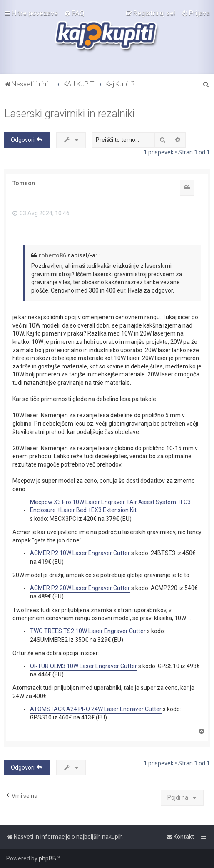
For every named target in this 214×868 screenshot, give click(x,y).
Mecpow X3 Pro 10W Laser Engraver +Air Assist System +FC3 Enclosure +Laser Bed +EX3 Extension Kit (110, 506)
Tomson (24, 183)
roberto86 (52, 255)
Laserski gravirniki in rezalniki (69, 114)
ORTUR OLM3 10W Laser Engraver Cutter (83, 666)
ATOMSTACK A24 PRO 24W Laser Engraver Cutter (96, 709)
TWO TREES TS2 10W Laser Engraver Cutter (88, 631)
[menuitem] (74, 13)
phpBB (47, 858)
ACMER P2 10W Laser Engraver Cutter (80, 553)
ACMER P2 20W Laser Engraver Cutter (80, 588)
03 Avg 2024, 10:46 (41, 213)
